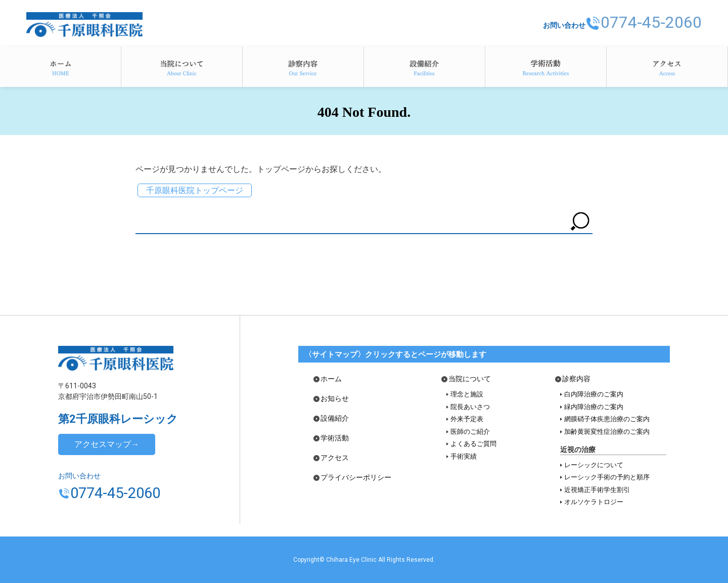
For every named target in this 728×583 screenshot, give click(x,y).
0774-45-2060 (646, 22)
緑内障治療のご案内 (594, 407)
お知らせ (335, 399)
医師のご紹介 (470, 432)
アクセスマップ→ (107, 444)
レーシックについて (594, 465)
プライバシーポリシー (356, 478)
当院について (182, 67)
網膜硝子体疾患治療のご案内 (607, 419)
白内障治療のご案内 (594, 394)
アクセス (667, 67)
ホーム (60, 67)
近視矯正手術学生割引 (597, 490)
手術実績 (464, 456)
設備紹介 (424, 67)
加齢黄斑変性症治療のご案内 (607, 432)
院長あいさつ (470, 407)
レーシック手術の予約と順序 (607, 477)
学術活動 (546, 67)
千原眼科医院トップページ (195, 190)
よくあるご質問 (473, 444)
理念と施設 (467, 394)
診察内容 (303, 67)
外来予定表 (467, 419)
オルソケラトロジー (594, 502)
